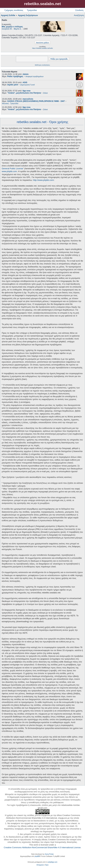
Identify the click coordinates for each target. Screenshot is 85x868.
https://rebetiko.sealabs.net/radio (42, 48)
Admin (26, 74)
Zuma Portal (49, 854)
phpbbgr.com (53, 862)
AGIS (25, 82)
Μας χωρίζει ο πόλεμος (12, 27)
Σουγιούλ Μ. (7, 29)
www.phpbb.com (9, 171)
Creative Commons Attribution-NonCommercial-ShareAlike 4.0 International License (42, 847)
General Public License (12, 169)
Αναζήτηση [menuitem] (79, 15)
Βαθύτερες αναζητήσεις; (42, 65)
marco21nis (28, 99)
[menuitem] (40, 865)
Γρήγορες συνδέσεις (14, 10)
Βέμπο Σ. (18, 29)
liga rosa (27, 91)
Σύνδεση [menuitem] (79, 10)
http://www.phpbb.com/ (44, 180)
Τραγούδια (32, 10)
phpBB (37, 856)
